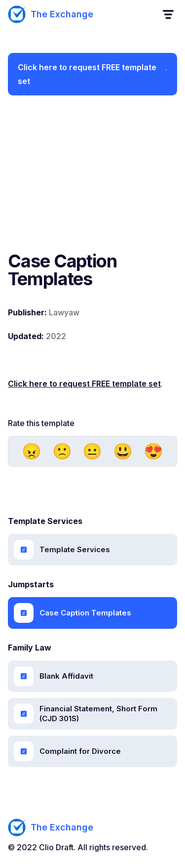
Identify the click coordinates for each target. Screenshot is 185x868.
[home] (51, 14)
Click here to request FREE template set (87, 74)
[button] (167, 15)
